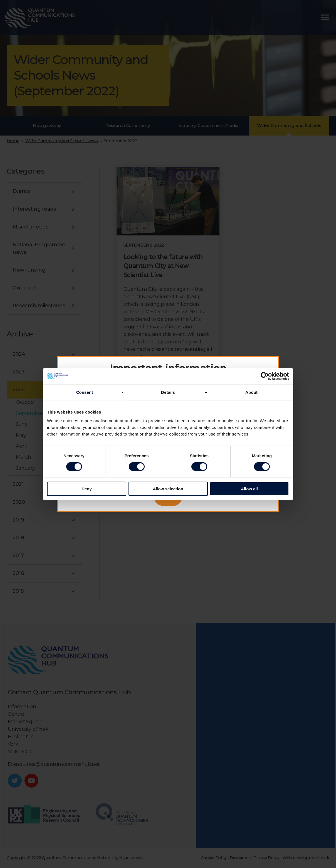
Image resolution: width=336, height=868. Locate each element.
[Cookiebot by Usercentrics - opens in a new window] (265, 376)
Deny (87, 489)
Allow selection (168, 489)
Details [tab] (168, 392)
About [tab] (251, 392)
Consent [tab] (85, 392)
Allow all (249, 489)
